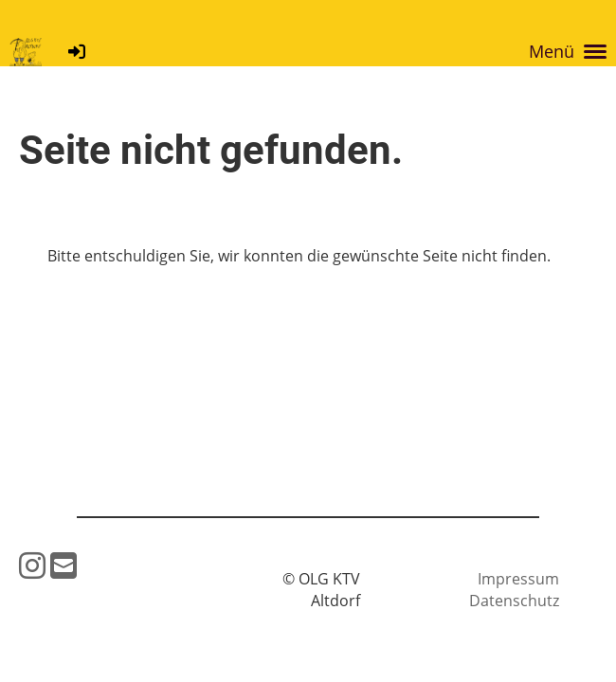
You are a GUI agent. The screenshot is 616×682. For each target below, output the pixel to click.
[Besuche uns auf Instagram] (32, 565)
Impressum (518, 579)
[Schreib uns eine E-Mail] (63, 565)
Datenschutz (514, 601)
